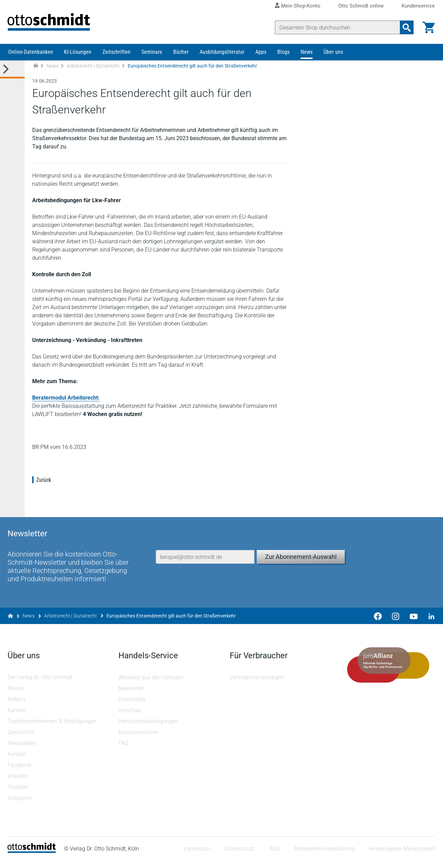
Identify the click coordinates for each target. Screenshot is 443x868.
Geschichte (22, 739)
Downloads (133, 706)
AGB (274, 856)
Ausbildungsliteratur (222, 57)
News (307, 57)
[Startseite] (32, 858)
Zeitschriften (116, 57)
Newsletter (132, 695)
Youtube (18, 794)
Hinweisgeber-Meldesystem (402, 856)
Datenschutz (239, 856)
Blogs (283, 57)
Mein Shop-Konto (301, 6)
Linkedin (18, 783)
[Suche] (337, 27)
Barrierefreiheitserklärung (324, 856)
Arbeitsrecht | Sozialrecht (93, 71)
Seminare (152, 57)
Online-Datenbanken (31, 57)
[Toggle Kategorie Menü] (12, 75)
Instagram (21, 805)
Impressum (196, 856)
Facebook (20, 772)
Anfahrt (17, 706)
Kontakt (18, 761)
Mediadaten (23, 750)
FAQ (124, 750)
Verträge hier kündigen (257, 684)
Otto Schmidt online (361, 6)
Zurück (44, 485)
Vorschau (131, 717)
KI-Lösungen (78, 57)
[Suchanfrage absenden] (406, 27)
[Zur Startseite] (36, 71)
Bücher (181, 57)
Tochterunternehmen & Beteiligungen (53, 728)
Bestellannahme (139, 739)
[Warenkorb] (428, 27)
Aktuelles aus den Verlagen (152, 684)
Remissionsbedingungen (149, 728)
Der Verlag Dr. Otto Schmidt (41, 684)
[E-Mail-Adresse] (205, 554)
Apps (261, 57)
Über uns (333, 57)
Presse (16, 695)
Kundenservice (418, 6)
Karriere (17, 717)
